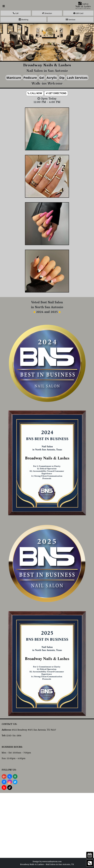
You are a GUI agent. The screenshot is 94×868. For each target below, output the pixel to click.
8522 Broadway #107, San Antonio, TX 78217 (34, 730)
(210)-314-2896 (14, 736)
